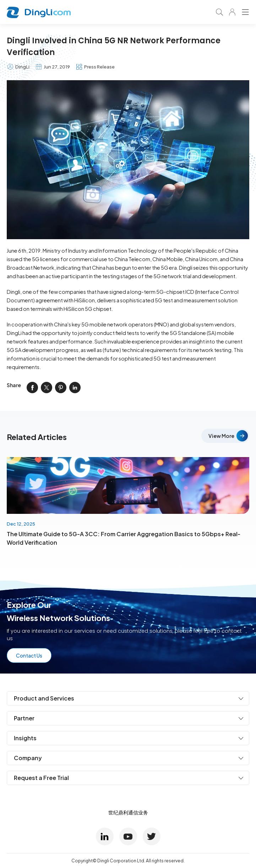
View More (221, 436)
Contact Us (29, 655)
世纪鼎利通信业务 (128, 812)
